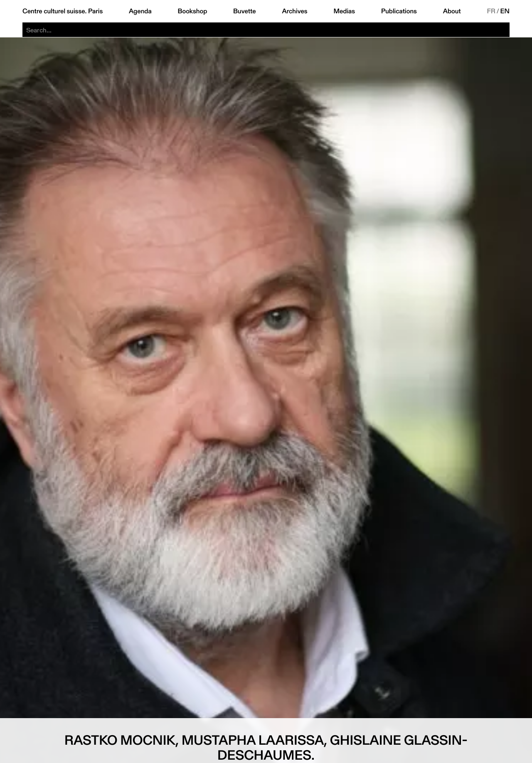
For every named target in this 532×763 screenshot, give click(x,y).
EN (505, 11)
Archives (294, 11)
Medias (344, 11)
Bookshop (192, 11)
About (452, 11)
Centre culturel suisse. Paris (63, 11)
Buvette (245, 11)
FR (491, 11)
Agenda (140, 11)
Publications (399, 11)
